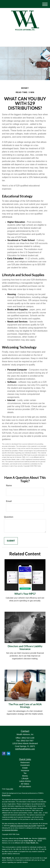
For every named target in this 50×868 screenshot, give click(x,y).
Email (9, 501)
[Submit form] (11, 541)
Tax (25, 773)
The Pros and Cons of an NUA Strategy (25, 706)
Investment (25, 765)
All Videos (25, 784)
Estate (25, 768)
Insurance (25, 770)
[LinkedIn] (23, 36)
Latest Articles (25, 781)
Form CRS (10, 789)
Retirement (25, 762)
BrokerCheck (6, 795)
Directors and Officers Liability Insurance (25, 648)
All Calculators (25, 786)
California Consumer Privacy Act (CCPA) (23, 826)
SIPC (44, 838)
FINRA (40, 838)
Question (9, 517)
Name (9, 485)
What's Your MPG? (25, 594)
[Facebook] (26, 36)
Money (25, 776)
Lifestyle (25, 778)
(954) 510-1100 (25, 42)
